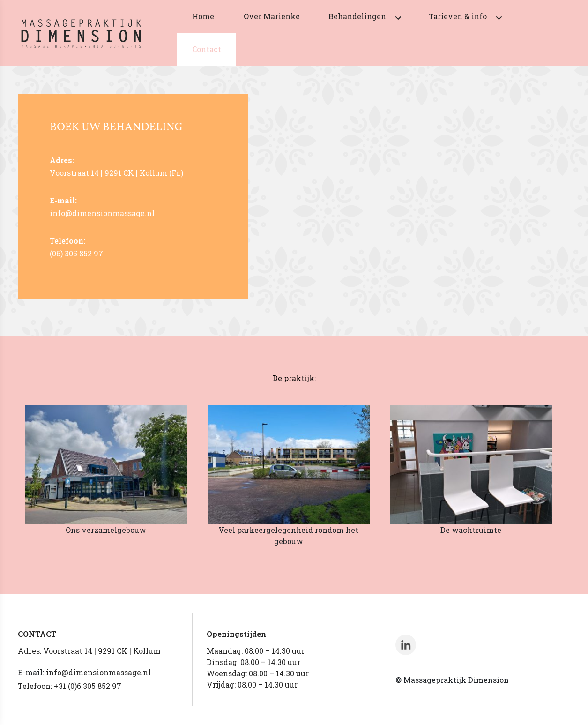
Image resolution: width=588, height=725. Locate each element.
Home (203, 16)
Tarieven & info (458, 16)
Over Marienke (272, 16)
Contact (207, 49)
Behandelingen (357, 16)
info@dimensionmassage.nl (98, 672)
